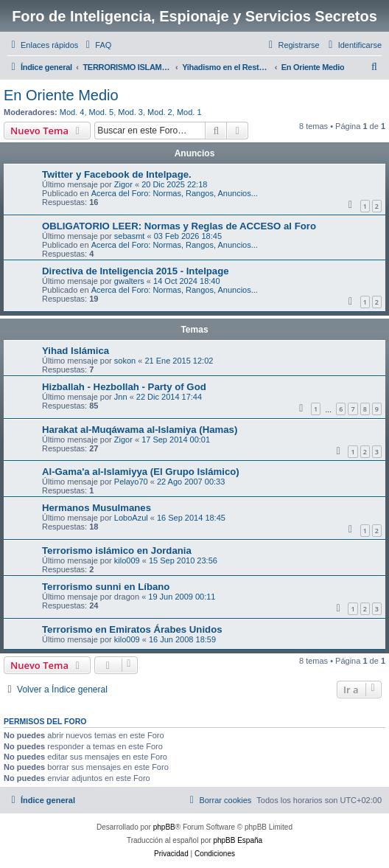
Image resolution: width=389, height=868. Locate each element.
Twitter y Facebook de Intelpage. (117, 174)
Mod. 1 (189, 112)
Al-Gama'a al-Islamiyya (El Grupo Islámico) (141, 472)
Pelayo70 (131, 482)
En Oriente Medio (61, 95)
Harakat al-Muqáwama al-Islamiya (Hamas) (140, 430)
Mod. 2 (160, 112)
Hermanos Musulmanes (97, 508)
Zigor (123, 184)
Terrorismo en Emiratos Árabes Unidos (132, 629)
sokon (125, 361)
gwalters (129, 281)
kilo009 (127, 560)
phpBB (164, 827)
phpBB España (238, 840)
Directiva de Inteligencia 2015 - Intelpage (136, 271)
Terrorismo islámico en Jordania (117, 551)
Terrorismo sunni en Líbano (106, 587)
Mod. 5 (102, 112)
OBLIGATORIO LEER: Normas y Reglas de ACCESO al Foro (179, 226)
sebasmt (130, 236)
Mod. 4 (72, 112)
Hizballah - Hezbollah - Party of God (124, 387)
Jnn (121, 397)
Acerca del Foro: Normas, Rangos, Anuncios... (175, 193)
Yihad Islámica (76, 351)
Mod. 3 (130, 112)
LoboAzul (131, 518)
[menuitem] (97, 45)
